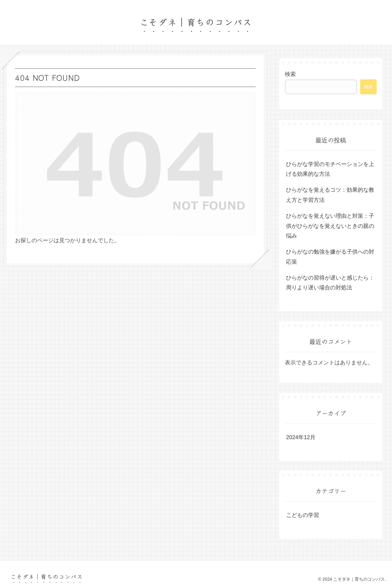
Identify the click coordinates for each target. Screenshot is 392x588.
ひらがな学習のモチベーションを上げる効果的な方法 (330, 169)
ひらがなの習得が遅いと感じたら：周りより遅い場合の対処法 (330, 283)
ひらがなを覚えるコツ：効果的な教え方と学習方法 (330, 195)
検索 (290, 74)
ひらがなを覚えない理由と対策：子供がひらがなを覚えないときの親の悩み (330, 226)
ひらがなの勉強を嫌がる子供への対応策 (330, 257)
